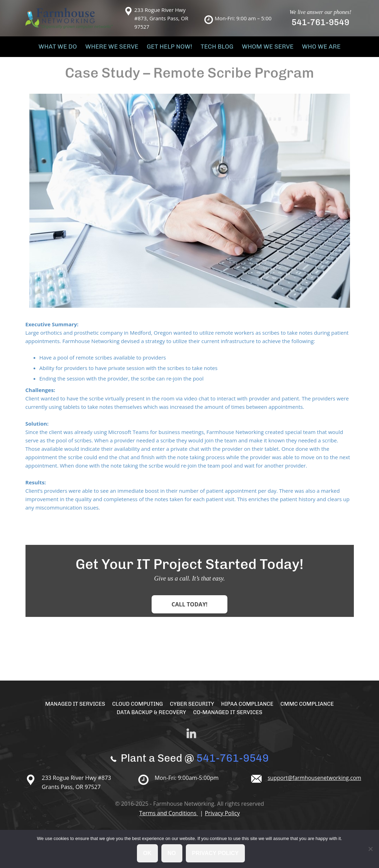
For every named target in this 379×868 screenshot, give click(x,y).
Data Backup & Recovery (150, 717)
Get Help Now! (171, 49)
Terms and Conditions (169, 818)
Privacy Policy (222, 818)
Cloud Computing (136, 708)
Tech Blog (215, 49)
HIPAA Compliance (249, 708)
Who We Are (311, 49)
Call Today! (189, 609)
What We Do (68, 49)
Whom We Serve (262, 49)
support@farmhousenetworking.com (316, 782)
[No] (370, 849)
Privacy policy (216, 853)
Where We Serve (118, 49)
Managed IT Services (71, 708)
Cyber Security (192, 708)
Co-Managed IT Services (229, 717)
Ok (148, 853)
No (172, 853)
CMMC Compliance (311, 708)
